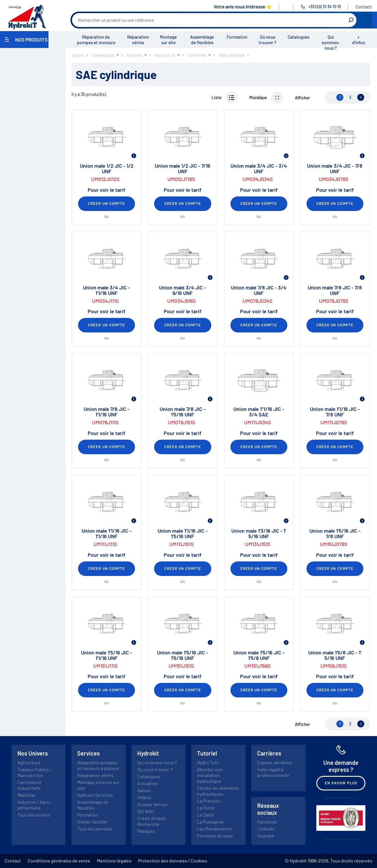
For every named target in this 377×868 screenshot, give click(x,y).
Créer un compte (107, 203)
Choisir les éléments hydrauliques (218, 791)
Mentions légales (114, 861)
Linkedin (266, 829)
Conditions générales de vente (59, 861)
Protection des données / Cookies (173, 861)
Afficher (303, 98)
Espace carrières (274, 762)
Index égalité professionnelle (273, 772)
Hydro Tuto (208, 762)
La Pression (209, 801)
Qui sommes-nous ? (331, 42)
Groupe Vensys (152, 804)
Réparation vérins (138, 40)
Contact (364, 7)
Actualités (148, 783)
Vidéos (144, 797)
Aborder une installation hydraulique (210, 775)
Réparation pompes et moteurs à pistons (98, 765)
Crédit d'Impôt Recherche (152, 821)
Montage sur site (168, 40)
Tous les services (95, 829)
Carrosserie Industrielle (29, 785)
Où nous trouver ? (267, 40)
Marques (146, 831)
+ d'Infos (358, 40)
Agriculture (29, 762)
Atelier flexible (92, 822)
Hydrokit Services (95, 795)
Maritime (26, 795)
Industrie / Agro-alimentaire (34, 805)
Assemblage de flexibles (202, 40)
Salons (144, 790)
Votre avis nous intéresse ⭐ (243, 7)
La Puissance (210, 822)
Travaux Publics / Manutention (35, 772)
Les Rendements (214, 829)
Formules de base (215, 836)
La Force (206, 808)
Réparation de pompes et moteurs (96, 40)
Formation (237, 37)
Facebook (267, 822)
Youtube (266, 836)
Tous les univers (34, 815)
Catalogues (298, 37)
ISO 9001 (146, 811)
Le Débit (206, 815)
